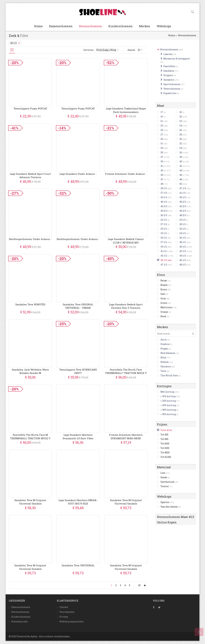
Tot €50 (164, 439)
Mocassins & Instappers (177, 59)
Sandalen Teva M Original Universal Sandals (30, 502)
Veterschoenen (172, 89)
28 (181, 134)
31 (162, 143)
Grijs (165, 298)
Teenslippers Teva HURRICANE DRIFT (78, 371)
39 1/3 (164, 188)
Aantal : (135, 50)
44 (181, 170)
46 (181, 175)
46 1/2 (183, 260)
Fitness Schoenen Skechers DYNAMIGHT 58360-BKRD (126, 436)
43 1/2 (164, 256)
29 (162, 139)
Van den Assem (171, 507)
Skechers (166, 366)
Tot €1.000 (166, 457)
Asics (163, 340)
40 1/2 (183, 247)
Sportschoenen (172, 84)
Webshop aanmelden (72, 621)
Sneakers (169, 80)
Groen (166, 303)
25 (162, 130)
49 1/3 (164, 202)
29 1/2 (164, 229)
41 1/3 (182, 193)
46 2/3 (183, 211)
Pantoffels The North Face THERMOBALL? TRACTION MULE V (126, 371)
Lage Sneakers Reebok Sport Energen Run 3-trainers (126, 306)
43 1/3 (164, 197)
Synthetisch (169, 482)
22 (181, 121)
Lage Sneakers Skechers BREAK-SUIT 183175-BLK (78, 502)
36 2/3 (164, 215)
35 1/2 (164, 238)
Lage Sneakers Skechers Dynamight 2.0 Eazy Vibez (78, 436)
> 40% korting (168, 410)
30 (181, 139)
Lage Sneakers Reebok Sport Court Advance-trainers (30, 175)
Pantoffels (169, 66)
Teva (163, 371)
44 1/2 (183, 256)
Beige (166, 280)
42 (181, 166)
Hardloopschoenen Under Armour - (30, 239)
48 (181, 179)
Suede (165, 477)
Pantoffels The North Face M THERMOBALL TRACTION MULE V (30, 436)
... (134, 585)
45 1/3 (183, 197)
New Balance (168, 353)
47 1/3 (183, 188)
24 (181, 126)
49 (162, 184)
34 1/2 (183, 233)
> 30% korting (168, 405)
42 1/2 (183, 251)
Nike (163, 357)
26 (181, 130)
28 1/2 (182, 224)
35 (162, 152)
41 (162, 166)
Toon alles (166, 430)
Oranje (166, 312)
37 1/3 (164, 193)
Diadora (165, 344)
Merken (145, 26)
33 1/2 (164, 233)
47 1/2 (164, 265)
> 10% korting (168, 396)
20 (181, 117)
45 (162, 175)
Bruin (166, 289)
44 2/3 (164, 211)
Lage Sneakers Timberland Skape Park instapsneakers (126, 110)
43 (162, 170)
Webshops (164, 26)
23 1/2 (182, 220)
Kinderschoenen (121, 26)
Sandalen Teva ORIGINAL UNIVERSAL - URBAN (78, 306)
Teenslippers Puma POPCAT (30, 108)
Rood (165, 316)
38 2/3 (183, 202)
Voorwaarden (67, 612)
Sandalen (169, 71)
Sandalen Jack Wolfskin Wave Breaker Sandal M (30, 371)
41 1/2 (164, 251)
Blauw (166, 285)
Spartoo (167, 502)
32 (181, 143)
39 (162, 161)
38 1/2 (182, 242)
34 (181, 148)
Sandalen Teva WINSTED (30, 304)
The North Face (169, 375)
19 (162, 117)
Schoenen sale (20, 621)
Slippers (168, 75)
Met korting (167, 392)
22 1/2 (164, 220)
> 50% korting (168, 414)
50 (181, 184)
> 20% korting (168, 401)
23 (162, 126)
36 (181, 152)
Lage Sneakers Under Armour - (78, 174)
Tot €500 (165, 452)
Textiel (167, 486)
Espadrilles (170, 93)
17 (162, 112)
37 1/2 (164, 242)
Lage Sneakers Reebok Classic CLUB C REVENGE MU (126, 241)
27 (162, 134)
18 (180, 112)
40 (181, 161)
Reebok (165, 362)
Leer (165, 473)
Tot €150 (165, 448)
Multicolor (168, 307)
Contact (64, 607)
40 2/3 (164, 206)
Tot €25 (164, 435)
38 (181, 157)
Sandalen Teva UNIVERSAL (78, 565)
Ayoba (34, 636)
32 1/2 (182, 229)
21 (162, 121)
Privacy (64, 617)
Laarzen (168, 54)
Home (38, 26)
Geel (164, 294)
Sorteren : (101, 50)
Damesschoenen (61, 26)
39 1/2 (164, 247)
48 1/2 (183, 265)
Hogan (164, 349)
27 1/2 (164, 224)
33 (162, 148)
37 (162, 157)
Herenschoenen (90, 26)
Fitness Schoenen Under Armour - (126, 174)
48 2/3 (183, 215)
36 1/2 (182, 238)
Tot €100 (165, 444)
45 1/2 (15, 43)
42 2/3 (183, 206)
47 (162, 179)
